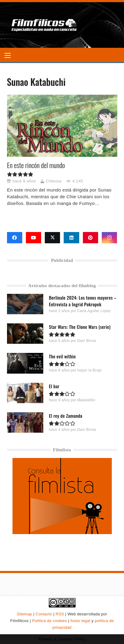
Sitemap (24, 614)
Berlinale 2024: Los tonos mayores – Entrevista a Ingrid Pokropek (83, 301)
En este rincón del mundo (36, 165)
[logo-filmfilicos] (44, 25)
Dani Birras (87, 341)
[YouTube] (34, 238)
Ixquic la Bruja (89, 371)
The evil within (62, 357)
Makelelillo (86, 400)
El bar (54, 386)
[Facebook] (15, 238)
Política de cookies (49, 621)
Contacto (44, 614)
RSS (60, 614)
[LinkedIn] (71, 238)
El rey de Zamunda (66, 416)
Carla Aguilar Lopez (94, 311)
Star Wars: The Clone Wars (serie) (80, 327)
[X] (52, 238)
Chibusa (54, 181)
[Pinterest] (90, 238)
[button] (8, 55)
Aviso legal (80, 621)
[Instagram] (109, 238)
